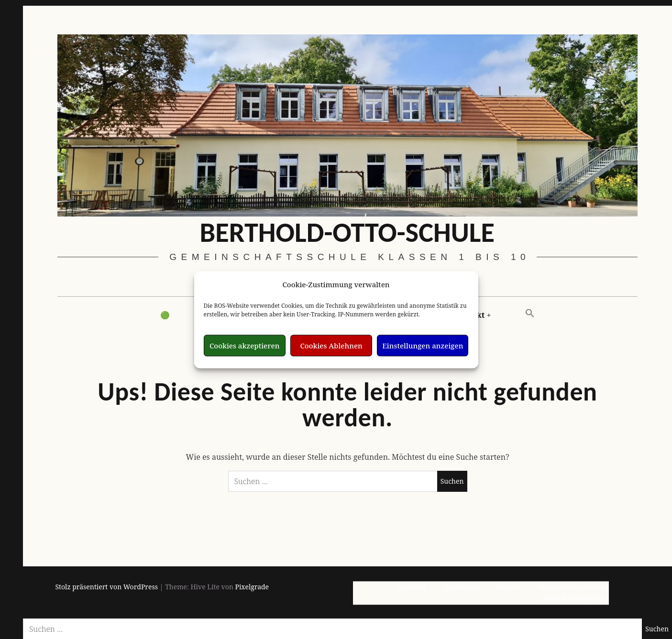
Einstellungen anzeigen (423, 346)
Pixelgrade (252, 587)
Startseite (412, 587)
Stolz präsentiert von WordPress (107, 587)
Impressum (462, 587)
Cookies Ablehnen (331, 346)
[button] (530, 314)
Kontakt (509, 587)
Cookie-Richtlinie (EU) (574, 598)
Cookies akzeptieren (245, 346)
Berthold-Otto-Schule (347, 232)
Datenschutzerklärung (573, 587)
